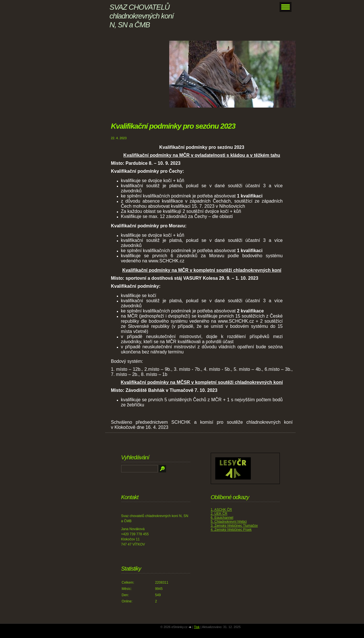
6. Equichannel (222, 518)
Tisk (197, 627)
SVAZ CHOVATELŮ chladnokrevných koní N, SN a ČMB (141, 16)
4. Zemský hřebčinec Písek (231, 530)
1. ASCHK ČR (221, 510)
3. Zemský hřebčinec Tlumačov (234, 526)
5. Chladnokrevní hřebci (229, 522)
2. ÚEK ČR (219, 514)
